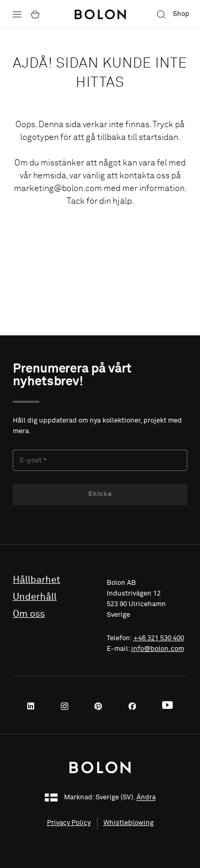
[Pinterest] (101, 706)
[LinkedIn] (34, 706)
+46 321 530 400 (159, 638)
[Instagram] (68, 706)
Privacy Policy (69, 823)
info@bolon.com (158, 649)
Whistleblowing (129, 823)
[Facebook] (135, 706)
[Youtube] (167, 706)
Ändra (146, 798)
